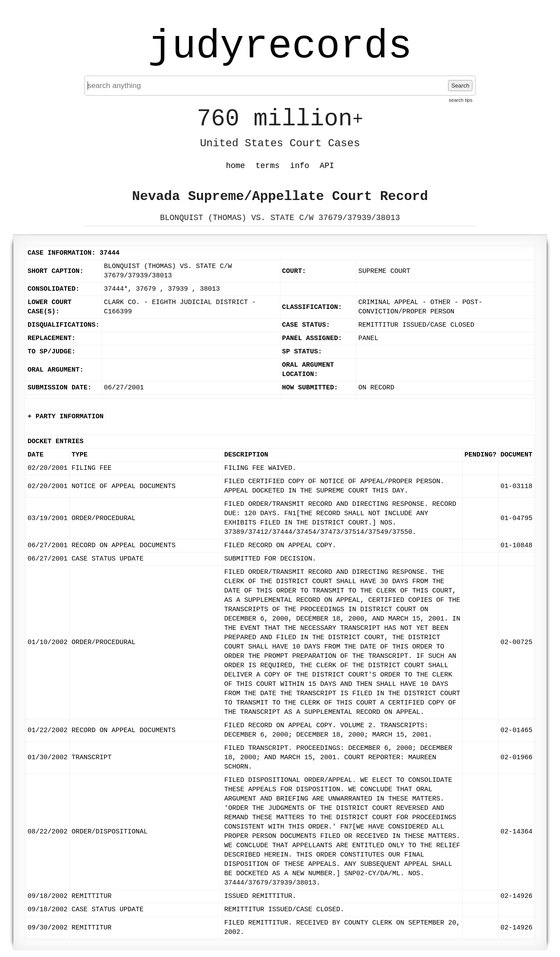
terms (268, 166)
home (235, 166)
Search (460, 86)
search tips (461, 100)
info (300, 166)
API (327, 166)
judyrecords (280, 47)
